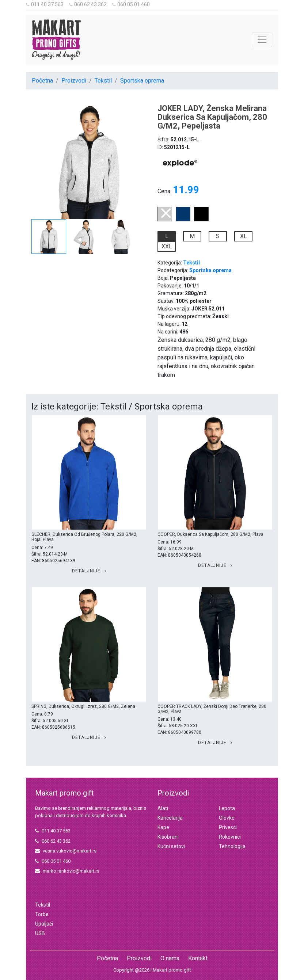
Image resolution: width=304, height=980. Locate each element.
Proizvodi (74, 81)
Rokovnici (230, 837)
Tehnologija (232, 846)
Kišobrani (168, 837)
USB (40, 933)
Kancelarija (170, 818)
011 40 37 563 (45, 4)
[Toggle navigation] (262, 40)
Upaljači (44, 924)
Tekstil (103, 81)
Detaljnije (89, 571)
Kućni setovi (171, 846)
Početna (42, 81)
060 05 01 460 (131, 4)
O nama (170, 958)
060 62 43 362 (88, 4)
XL (244, 236)
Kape (163, 827)
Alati (163, 808)
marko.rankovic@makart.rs (67, 871)
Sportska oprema (142, 81)
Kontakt (198, 958)
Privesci (228, 827)
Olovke (227, 818)
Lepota (227, 808)
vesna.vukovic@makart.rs (66, 851)
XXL (167, 246)
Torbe (42, 914)
